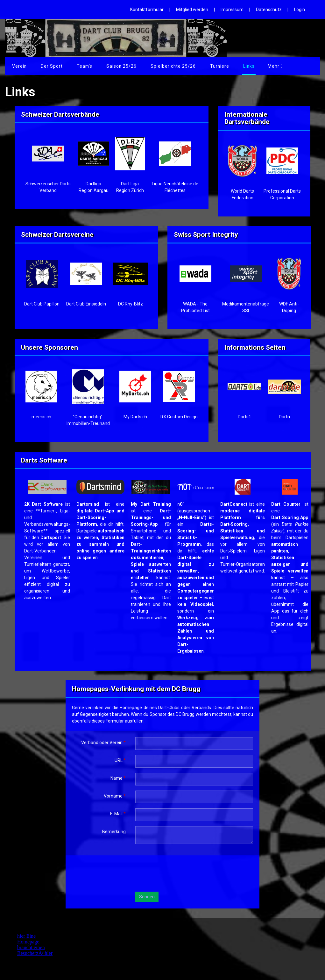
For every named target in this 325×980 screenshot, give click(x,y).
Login (300, 10)
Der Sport (49, 66)
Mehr (292, 66)
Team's (80, 66)
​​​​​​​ (290, 486)
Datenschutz (269, 10)
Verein (19, 66)
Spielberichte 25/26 (166, 66)
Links (267, 66)
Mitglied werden (192, 10)
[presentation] (184, 874)
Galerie (240, 66)
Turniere (211, 66)
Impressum (232, 10)
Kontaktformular (147, 10)
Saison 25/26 (116, 66)
